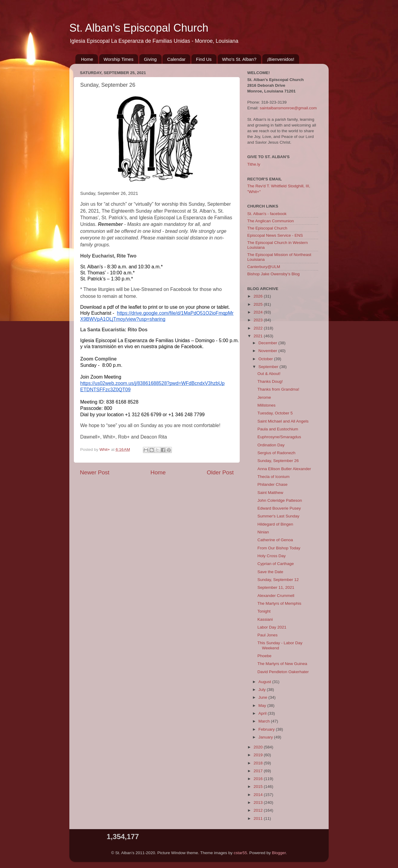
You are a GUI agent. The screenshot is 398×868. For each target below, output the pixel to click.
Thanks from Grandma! (278, 389)
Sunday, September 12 (278, 580)
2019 (259, 755)
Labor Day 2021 (272, 627)
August (265, 682)
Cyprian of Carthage (276, 564)
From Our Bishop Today (279, 548)
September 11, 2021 (276, 587)
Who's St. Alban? (239, 59)
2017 (259, 771)
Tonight (264, 611)
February (267, 729)
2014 (259, 795)
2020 (259, 747)
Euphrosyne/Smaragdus (279, 437)
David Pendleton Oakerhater (283, 672)
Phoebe (265, 656)
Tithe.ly (254, 164)
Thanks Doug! (270, 381)
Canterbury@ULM (264, 267)
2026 (259, 296)
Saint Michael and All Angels (283, 421)
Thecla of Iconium (274, 477)
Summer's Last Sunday (278, 516)
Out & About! (269, 374)
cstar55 (240, 853)
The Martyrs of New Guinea (282, 664)
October (266, 359)
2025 (259, 304)
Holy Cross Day (272, 556)
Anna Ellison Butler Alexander (284, 469)
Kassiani (265, 619)
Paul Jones (268, 635)
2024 (259, 312)
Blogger (279, 853)
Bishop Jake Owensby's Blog (273, 274)
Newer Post (95, 472)
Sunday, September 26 (278, 461)
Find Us (204, 59)
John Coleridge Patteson (280, 500)
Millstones (267, 405)
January (266, 737)
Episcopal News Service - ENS (275, 235)
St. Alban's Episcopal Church (139, 28)
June (263, 697)
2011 (259, 818)
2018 (259, 763)
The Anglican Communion (271, 221)
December (268, 343)
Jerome (264, 397)
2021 (259, 336)
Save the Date (270, 572)
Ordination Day (271, 445)
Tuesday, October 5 (275, 413)
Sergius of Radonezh (276, 453)
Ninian (263, 532)
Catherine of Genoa (275, 540)
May (263, 706)
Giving (150, 59)
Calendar (176, 59)
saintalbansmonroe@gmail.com (288, 108)
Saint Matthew (270, 493)
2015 (259, 787)
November (268, 351)
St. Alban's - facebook (267, 214)
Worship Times (119, 59)
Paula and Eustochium (278, 429)
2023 (259, 320)
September (269, 367)
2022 (259, 328)
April (263, 713)
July (263, 690)
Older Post (220, 472)
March (265, 721)
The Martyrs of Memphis (280, 603)
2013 (259, 802)
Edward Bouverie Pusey (279, 508)
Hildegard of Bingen (275, 524)
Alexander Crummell (276, 596)
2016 (259, 779)
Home (87, 59)
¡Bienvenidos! (281, 59)
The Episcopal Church (267, 228)
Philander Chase (273, 484)
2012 (259, 810)
